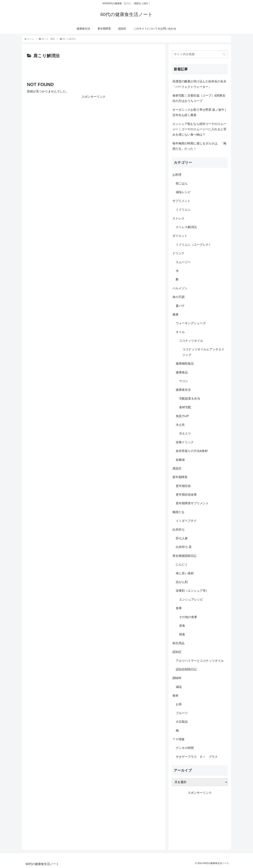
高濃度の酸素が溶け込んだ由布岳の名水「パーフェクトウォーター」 (199, 84)
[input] (200, 54)
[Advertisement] (94, 69)
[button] (224, 54)
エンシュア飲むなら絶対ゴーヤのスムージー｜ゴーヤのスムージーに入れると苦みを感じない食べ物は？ (199, 129)
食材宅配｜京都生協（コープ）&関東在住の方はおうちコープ (199, 98)
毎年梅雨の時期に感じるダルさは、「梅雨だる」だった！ (199, 146)
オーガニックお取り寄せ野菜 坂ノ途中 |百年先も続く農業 (199, 112)
